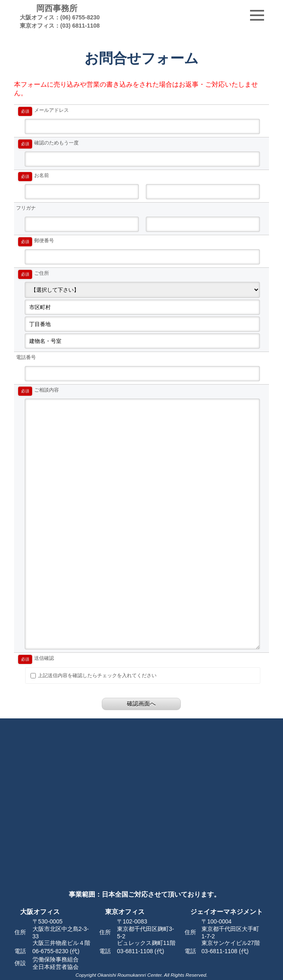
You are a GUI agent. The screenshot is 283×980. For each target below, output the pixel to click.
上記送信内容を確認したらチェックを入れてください (94, 675)
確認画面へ (141, 704)
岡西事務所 (57, 17)
